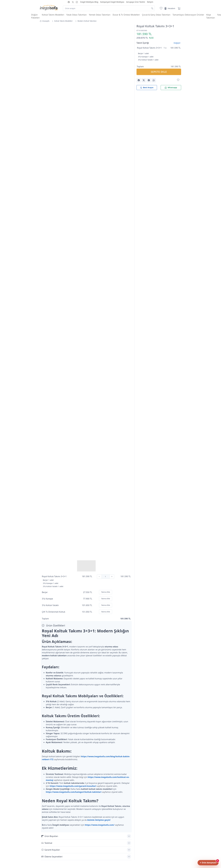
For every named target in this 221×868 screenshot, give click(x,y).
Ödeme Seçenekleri (52, 857)
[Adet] (106, 577)
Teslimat (47, 843)
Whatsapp (171, 88)
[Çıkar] (99, 577)
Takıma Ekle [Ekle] (105, 592)
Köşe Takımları (211, 16)
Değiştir (177, 43)
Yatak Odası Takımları (77, 15)
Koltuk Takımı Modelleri (53, 15)
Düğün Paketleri (35, 16)
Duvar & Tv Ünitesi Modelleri (126, 15)
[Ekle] (112, 577)
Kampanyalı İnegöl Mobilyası (112, 2)
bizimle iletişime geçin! (99, 820)
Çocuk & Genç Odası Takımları (156, 15)
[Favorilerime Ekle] (178, 80)
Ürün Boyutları (50, 836)
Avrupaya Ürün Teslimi (136, 2)
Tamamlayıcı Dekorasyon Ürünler (188, 15)
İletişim (150, 2)
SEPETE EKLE (159, 72)
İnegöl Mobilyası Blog (89, 2)
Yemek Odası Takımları (100, 15)
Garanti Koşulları (51, 850)
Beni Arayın (147, 88)
